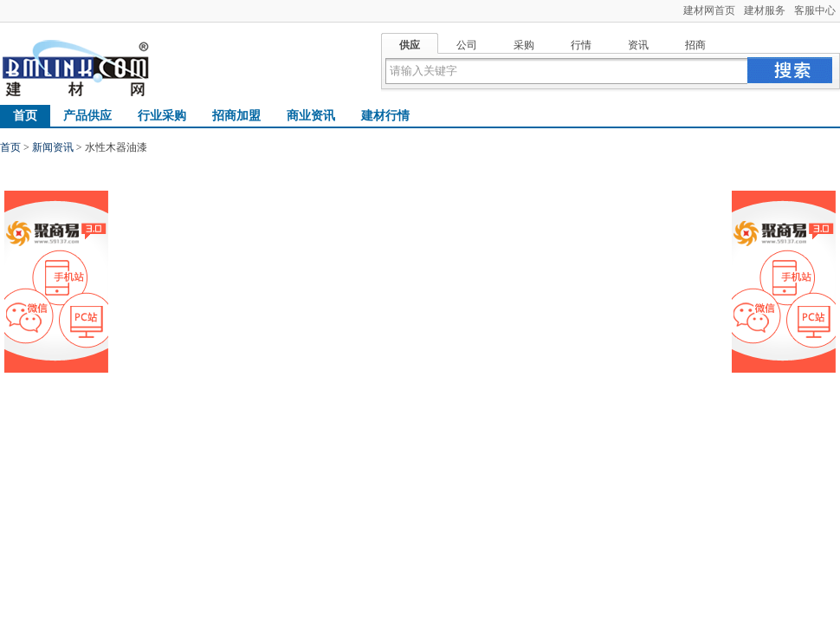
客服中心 (815, 10)
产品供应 (87, 116)
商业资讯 (311, 116)
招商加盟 (236, 116)
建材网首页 (709, 10)
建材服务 (765, 10)
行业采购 (162, 116)
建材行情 (385, 116)
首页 (25, 116)
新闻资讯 (53, 147)
